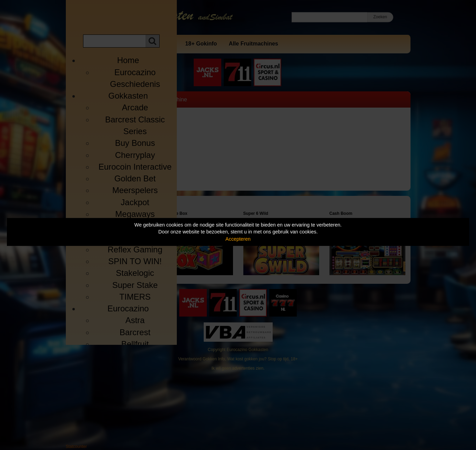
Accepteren (238, 239)
